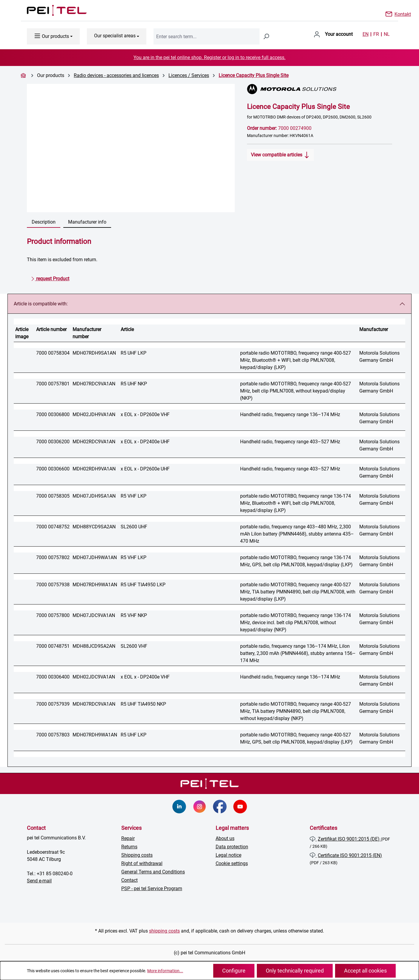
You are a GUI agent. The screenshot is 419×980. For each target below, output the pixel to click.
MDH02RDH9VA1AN (94, 469)
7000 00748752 (53, 527)
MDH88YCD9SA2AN (94, 527)
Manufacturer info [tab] (87, 222)
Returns (129, 847)
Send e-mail (39, 881)
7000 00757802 (53, 557)
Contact (129, 880)
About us (225, 838)
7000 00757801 (53, 384)
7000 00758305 (53, 496)
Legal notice (228, 855)
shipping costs (164, 931)
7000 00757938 (53, 585)
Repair (128, 838)
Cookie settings (232, 863)
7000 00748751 (53, 646)
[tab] (44, 222)
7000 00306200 (53, 442)
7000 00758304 (53, 353)
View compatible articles (280, 154)
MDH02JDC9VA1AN (94, 677)
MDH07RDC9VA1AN (94, 384)
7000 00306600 (53, 469)
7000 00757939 (53, 704)
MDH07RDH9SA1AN (94, 353)
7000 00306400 (53, 677)
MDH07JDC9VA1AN (94, 615)
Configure (234, 971)
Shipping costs (137, 855)
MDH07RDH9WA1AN (95, 585)
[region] (131, 148)
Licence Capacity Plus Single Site (254, 75)
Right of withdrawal (142, 863)
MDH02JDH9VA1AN (94, 414)
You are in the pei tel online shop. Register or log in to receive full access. (209, 57)
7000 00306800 (53, 414)
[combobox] (207, 36)
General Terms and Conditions (153, 872)
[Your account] (333, 34)
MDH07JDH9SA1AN (94, 496)
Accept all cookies (365, 971)
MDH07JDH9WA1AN (95, 557)
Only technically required (295, 971)
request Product (50, 278)
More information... (165, 971)
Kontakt (403, 14)
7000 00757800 (53, 615)
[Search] (266, 36)
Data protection (232, 847)
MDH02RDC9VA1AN (94, 442)
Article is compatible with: (41, 304)
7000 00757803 (53, 735)
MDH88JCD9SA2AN (94, 646)
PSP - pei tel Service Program (152, 889)
